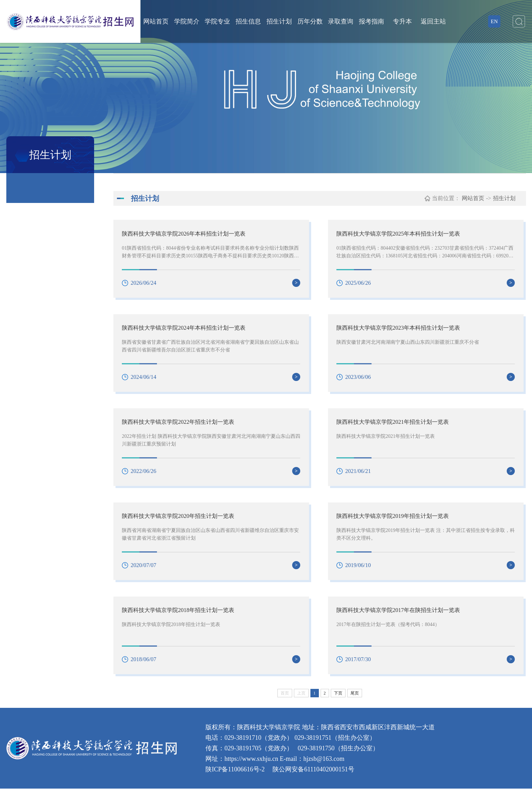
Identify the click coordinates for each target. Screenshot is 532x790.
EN (494, 21)
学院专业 (217, 21)
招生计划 (279, 21)
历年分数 (310, 21)
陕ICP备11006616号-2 (235, 771)
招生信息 (248, 21)
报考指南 (372, 21)
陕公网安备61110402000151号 (313, 771)
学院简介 (187, 21)
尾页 (355, 694)
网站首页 (156, 21)
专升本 (402, 21)
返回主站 (433, 21)
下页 (338, 694)
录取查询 (341, 21)
